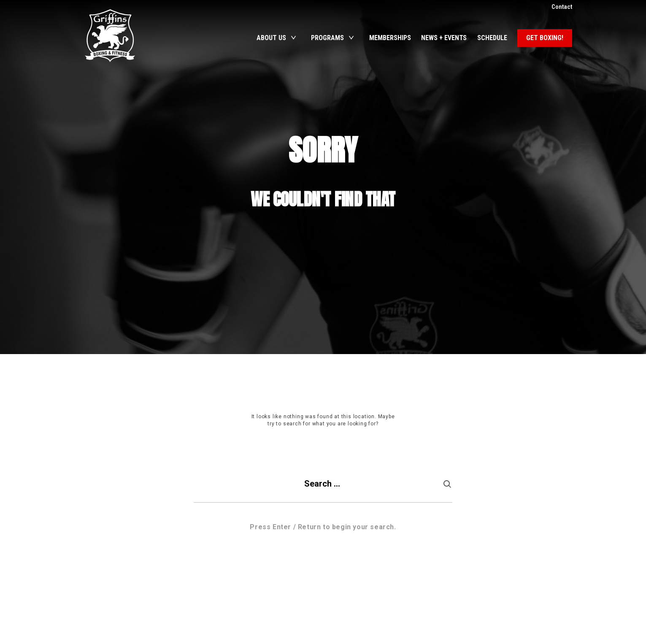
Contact (562, 7)
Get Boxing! (545, 38)
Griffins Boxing (110, 36)
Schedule (492, 38)
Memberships (390, 38)
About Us (271, 38)
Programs (327, 38)
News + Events (444, 38)
